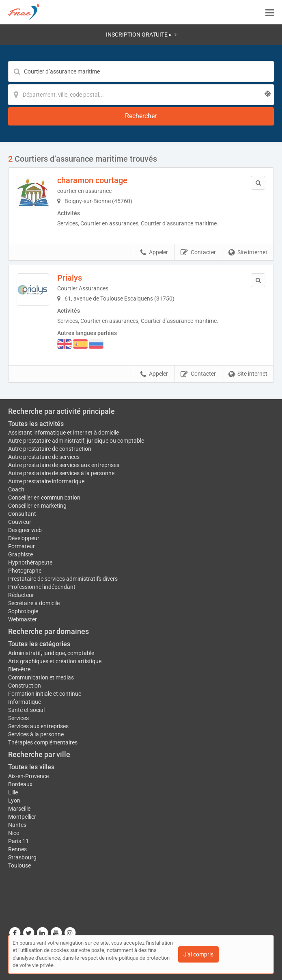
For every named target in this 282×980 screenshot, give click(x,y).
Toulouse (19, 865)
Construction (25, 686)
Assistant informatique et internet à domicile (64, 433)
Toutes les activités (36, 424)
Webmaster (23, 619)
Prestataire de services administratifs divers (63, 579)
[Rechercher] (141, 116)
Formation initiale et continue (45, 694)
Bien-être (19, 669)
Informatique (25, 702)
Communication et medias (41, 677)
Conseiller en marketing (37, 506)
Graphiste (20, 554)
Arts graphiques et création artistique (55, 661)
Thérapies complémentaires (43, 742)
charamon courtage (92, 180)
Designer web (25, 530)
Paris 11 (18, 841)
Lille (13, 792)
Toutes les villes (31, 767)
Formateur (22, 546)
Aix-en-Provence (28, 776)
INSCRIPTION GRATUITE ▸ (141, 35)
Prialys (70, 278)
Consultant (22, 514)
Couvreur (20, 522)
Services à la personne (36, 734)
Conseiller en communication (44, 498)
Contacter (198, 253)
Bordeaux (20, 784)
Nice (14, 833)
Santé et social (26, 710)
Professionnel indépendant (42, 587)
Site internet (248, 253)
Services (18, 718)
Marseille (19, 809)
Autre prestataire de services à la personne (61, 473)
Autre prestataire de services (44, 457)
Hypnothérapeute (30, 562)
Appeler (154, 253)
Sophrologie (23, 611)
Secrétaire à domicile (34, 603)
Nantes (17, 825)
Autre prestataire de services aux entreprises (64, 465)
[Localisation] (141, 95)
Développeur (24, 538)
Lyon (14, 800)
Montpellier (22, 817)
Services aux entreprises (38, 726)
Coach (16, 489)
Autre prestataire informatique (46, 481)
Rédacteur (21, 595)
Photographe (25, 571)
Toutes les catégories (39, 644)
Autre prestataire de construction (50, 449)
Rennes (17, 849)
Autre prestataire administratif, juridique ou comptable (76, 441)
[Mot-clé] (141, 71)
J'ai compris (198, 954)
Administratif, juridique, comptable (51, 653)
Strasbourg (22, 857)
